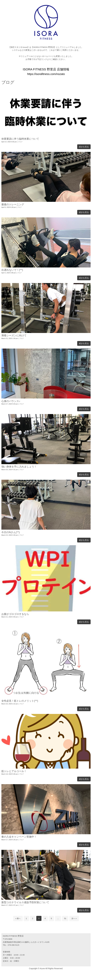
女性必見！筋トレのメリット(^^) (20, 701)
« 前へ (18, 918)
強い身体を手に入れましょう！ (19, 467)
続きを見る (84, 147)
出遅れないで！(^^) (12, 270)
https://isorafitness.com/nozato (46, 74)
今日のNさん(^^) (11, 532)
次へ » (74, 918)
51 (65, 918)
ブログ (20, 142)
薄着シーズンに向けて (14, 335)
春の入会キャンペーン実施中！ (19, 837)
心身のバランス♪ (11, 401)
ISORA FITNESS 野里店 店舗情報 (46, 69)
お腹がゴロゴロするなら (15, 614)
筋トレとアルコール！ (14, 771)
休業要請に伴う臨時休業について (20, 139)
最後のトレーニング (13, 204)
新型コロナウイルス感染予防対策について (25, 902)
